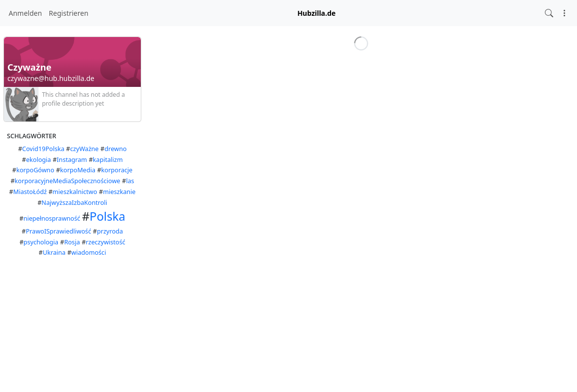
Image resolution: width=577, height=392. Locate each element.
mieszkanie (119, 192)
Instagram (72, 160)
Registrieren (69, 13)
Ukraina (54, 253)
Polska (107, 216)
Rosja (72, 242)
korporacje (117, 170)
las (130, 181)
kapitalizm (108, 160)
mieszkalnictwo (75, 192)
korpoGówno (35, 170)
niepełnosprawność (52, 218)
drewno (116, 149)
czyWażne (84, 149)
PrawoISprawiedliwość (58, 231)
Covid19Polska (43, 149)
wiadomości (88, 253)
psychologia (41, 242)
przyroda (110, 231)
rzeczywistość (106, 242)
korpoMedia (78, 170)
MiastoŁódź (30, 192)
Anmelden (25, 13)
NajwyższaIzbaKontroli (74, 203)
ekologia (39, 160)
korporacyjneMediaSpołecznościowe (68, 181)
